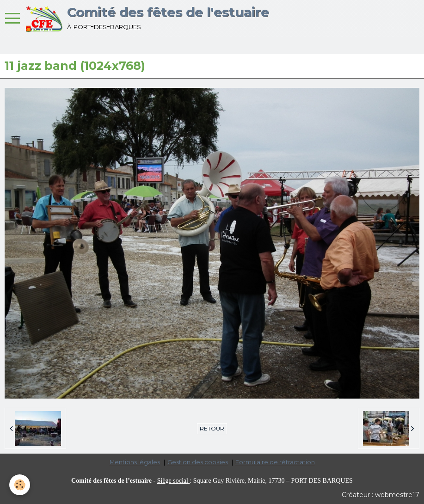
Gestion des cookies (198, 462)
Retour (212, 428)
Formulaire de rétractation (275, 462)
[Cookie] (20, 485)
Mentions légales (135, 462)
